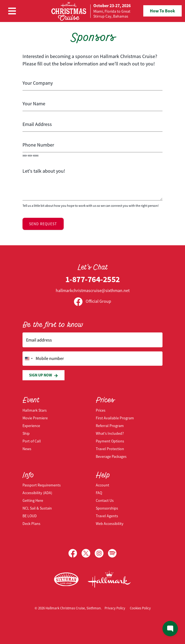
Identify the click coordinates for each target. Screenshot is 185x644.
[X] (88, 553)
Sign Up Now (44, 375)
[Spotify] (112, 553)
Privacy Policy (115, 608)
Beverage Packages (111, 456)
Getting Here (33, 500)
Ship (26, 433)
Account (103, 485)
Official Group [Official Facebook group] (92, 301)
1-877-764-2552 (93, 279)
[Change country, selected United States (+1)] (29, 359)
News (27, 449)
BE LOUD (30, 516)
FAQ (99, 493)
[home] (91, 11)
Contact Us (105, 500)
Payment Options (110, 441)
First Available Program (115, 418)
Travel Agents (107, 516)
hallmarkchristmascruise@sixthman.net (93, 291)
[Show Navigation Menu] (12, 11)
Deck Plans (31, 524)
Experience (31, 426)
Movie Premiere (35, 418)
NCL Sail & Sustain (37, 508)
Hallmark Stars (35, 410)
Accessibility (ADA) (37, 493)
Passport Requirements (42, 485)
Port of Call (32, 441)
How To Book (162, 11)
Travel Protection (110, 449)
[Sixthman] (66, 580)
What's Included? (110, 433)
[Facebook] (75, 553)
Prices (101, 410)
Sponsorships (107, 508)
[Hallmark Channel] (109, 579)
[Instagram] (101, 553)
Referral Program (110, 426)
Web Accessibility (110, 524)
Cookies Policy (140, 608)
